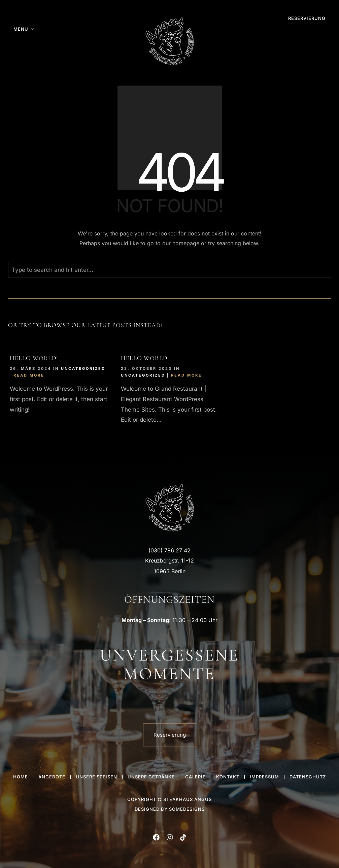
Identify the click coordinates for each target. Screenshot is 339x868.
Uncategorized (83, 368)
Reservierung (307, 18)
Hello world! (34, 358)
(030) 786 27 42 (169, 550)
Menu (21, 29)
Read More (29, 375)
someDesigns (187, 809)
